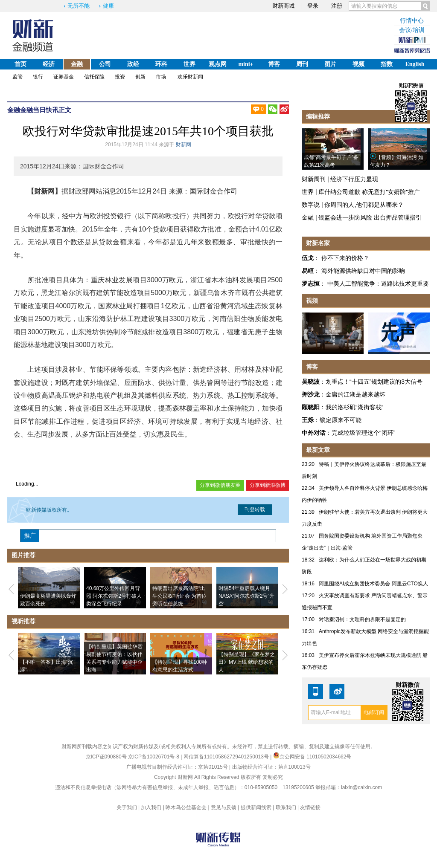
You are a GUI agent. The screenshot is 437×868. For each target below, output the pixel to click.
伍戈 (308, 258)
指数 (387, 64)
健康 (108, 6)
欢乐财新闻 (190, 77)
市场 (161, 77)
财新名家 (318, 243)
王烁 (308, 420)
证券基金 (64, 77)
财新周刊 (314, 179)
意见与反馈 (224, 807)
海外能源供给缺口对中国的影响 (363, 271)
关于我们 (127, 807)
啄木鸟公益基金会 (187, 807)
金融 (77, 64)
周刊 (302, 64)
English (415, 64)
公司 (105, 64)
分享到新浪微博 (268, 485)
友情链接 (310, 807)
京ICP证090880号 (106, 757)
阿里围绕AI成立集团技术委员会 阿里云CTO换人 (373, 584)
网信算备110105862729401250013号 (227, 757)
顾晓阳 (311, 407)
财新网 (184, 145)
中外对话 (314, 433)
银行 (38, 77)
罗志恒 (311, 284)
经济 (49, 64)
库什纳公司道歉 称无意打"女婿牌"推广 (369, 192)
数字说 (311, 205)
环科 (161, 64)
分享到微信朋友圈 (220, 485)
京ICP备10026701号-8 (154, 757)
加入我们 (151, 807)
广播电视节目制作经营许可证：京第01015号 (177, 767)
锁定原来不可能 (341, 420)
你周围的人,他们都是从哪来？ (364, 205)
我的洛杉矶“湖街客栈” (354, 407)
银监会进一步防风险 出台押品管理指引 (370, 217)
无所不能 (79, 6)
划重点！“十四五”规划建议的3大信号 (374, 382)
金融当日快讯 (39, 110)
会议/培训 (412, 30)
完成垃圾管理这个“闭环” (363, 433)
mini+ (246, 64)
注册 (337, 6)
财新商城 (283, 6)
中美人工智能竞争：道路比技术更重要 (378, 284)
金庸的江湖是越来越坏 (355, 394)
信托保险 (94, 77)
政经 (133, 64)
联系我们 (286, 807)
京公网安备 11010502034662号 (312, 757)
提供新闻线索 (256, 807)
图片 (330, 64)
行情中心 (412, 21)
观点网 (218, 64)
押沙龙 (311, 394)
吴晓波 (311, 382)
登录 (313, 6)
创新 (140, 77)
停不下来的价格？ (345, 258)
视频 (358, 64)
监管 (17, 77)
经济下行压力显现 (354, 179)
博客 (274, 64)
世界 (189, 64)
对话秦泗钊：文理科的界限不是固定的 (362, 619)
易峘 (308, 271)
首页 (20, 64)
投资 (120, 77)
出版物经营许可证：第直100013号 (271, 767)
